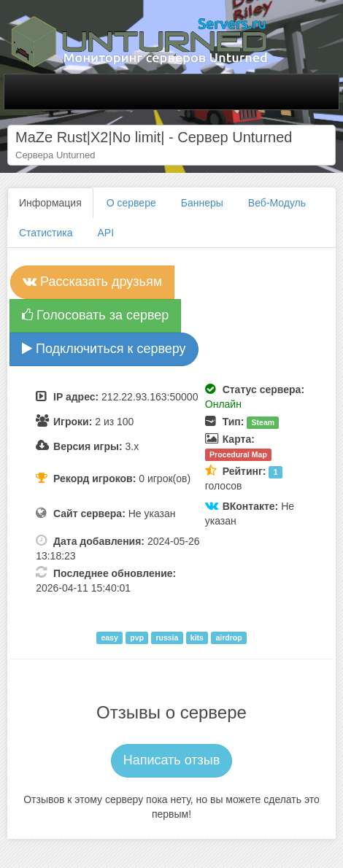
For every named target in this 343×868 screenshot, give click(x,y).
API (106, 233)
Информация (50, 203)
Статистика (46, 233)
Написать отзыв (172, 760)
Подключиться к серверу (104, 349)
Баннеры (202, 203)
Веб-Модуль (277, 203)
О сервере (131, 203)
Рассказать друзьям (92, 282)
